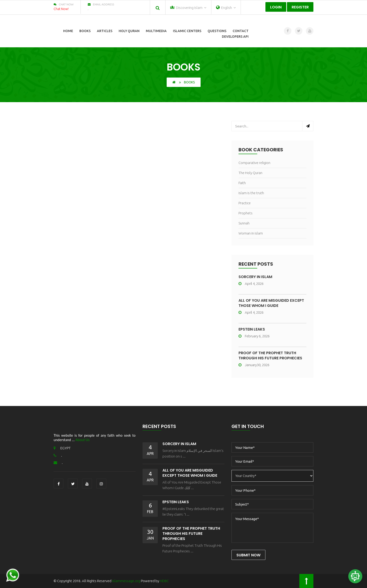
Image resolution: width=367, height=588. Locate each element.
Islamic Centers (187, 31)
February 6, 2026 (254, 336)
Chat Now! (61, 9)
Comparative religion (254, 163)
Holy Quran (129, 31)
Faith (242, 183)
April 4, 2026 (251, 284)
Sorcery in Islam (255, 277)
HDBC (164, 581)
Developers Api (235, 37)
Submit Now (248, 555)
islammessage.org (126, 581)
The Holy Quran (250, 173)
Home (68, 31)
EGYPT (62, 448)
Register (300, 7)
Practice (245, 203)
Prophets (246, 213)
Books (85, 31)
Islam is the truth (251, 193)
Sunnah (244, 223)
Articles (105, 31)
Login (276, 7)
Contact (241, 31)
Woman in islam (251, 233)
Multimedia (156, 31)
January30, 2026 (254, 365)
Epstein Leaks (252, 329)
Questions (217, 31)
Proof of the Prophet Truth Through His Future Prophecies (270, 355)
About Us (83, 440)
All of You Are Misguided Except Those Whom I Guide (271, 303)
